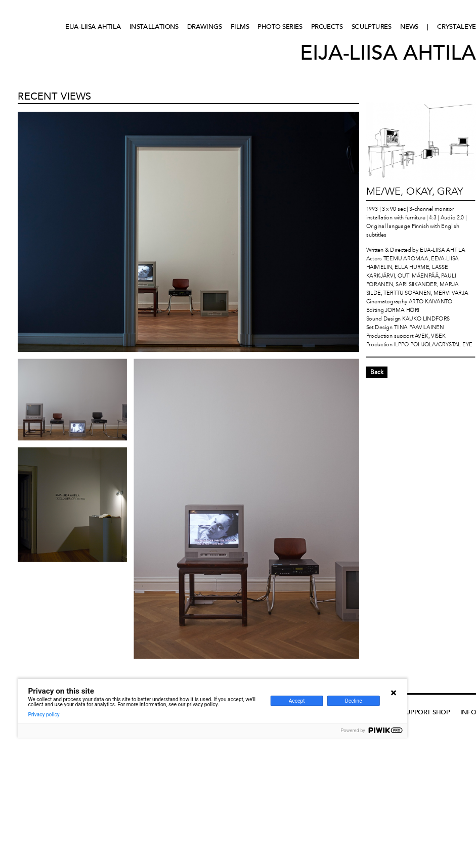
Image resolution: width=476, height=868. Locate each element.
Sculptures (372, 27)
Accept (297, 701)
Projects (327, 27)
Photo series (280, 27)
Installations (154, 27)
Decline (353, 701)
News (409, 27)
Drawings (205, 27)
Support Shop (426, 712)
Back (377, 372)
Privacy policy (44, 715)
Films (240, 27)
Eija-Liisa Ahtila (93, 27)
